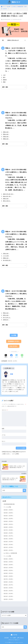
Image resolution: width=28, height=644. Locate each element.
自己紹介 (7, 638)
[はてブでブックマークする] (17, 356)
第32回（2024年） (9, 516)
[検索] (24, 490)
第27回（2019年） (9, 530)
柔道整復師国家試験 (9, 504)
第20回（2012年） (9, 550)
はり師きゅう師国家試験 (10, 553)
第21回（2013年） (9, 547)
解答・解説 (5, 87)
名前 (3, 429)
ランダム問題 (7, 507)
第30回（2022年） (9, 521)
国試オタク (14, 2)
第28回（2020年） (9, 527)
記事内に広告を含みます (13, 40)
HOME (14, 635)
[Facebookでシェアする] (11, 356)
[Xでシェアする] (6, 356)
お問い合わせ (20, 638)
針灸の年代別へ (14, 346)
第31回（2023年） (9, 519)
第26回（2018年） (9, 533)
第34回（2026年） (9, 510)
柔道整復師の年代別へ (14, 341)
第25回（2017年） (9, 536)
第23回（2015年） (9, 542)
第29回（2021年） (13, 361)
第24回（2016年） (9, 539)
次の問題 (14, 335)
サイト (4, 441)
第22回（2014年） (9, 545)
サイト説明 (13, 638)
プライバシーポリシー (14, 640)
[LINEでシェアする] (22, 356)
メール (4, 435)
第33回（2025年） (9, 513)
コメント (5, 410)
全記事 (4, 501)
